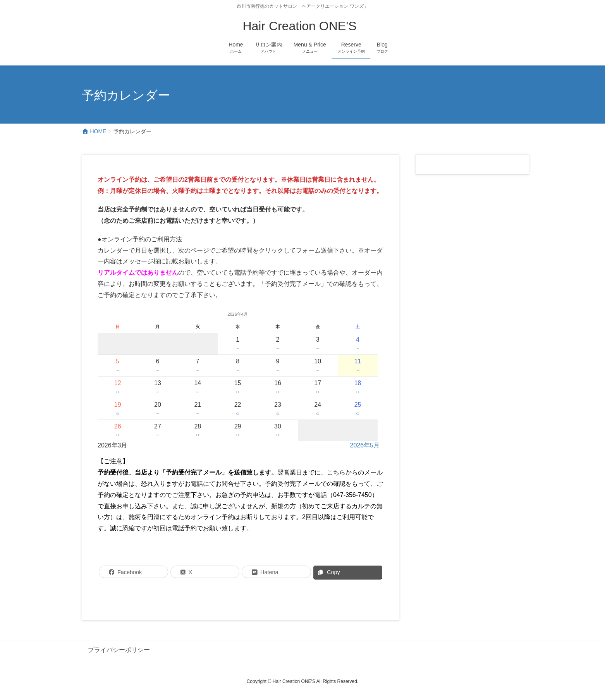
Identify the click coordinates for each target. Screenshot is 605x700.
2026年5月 (365, 445)
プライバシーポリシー (119, 650)
